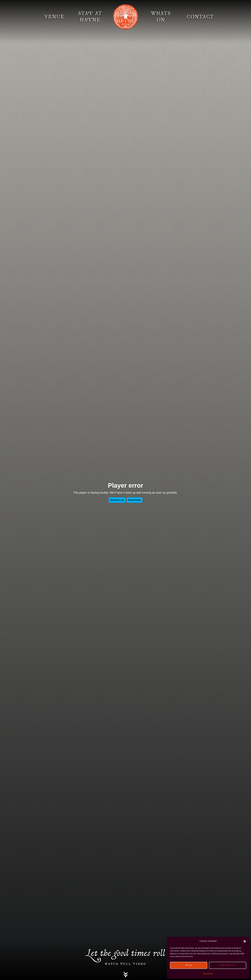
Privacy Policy (208, 973)
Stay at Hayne (90, 17)
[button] (245, 941)
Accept (189, 965)
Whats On (161, 17)
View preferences (228, 965)
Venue (54, 17)
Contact (200, 17)
